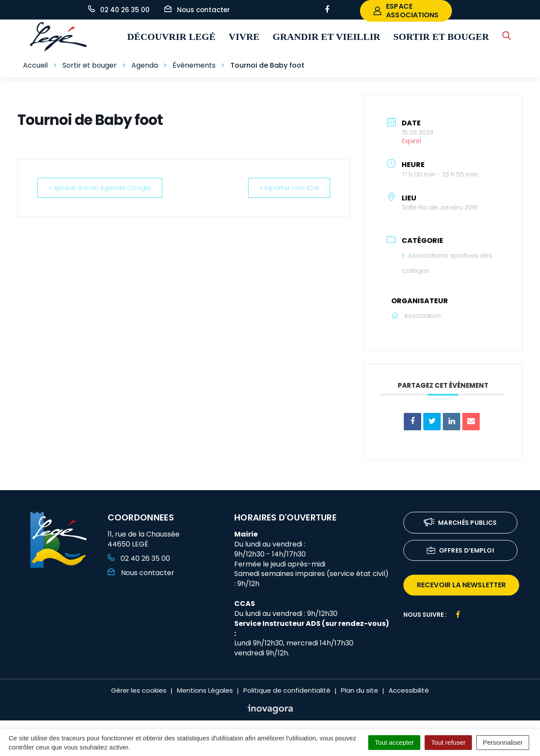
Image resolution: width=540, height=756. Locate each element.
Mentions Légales (205, 690)
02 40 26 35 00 (139, 558)
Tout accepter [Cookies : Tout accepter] (394, 742)
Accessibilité (409, 690)
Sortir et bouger (441, 37)
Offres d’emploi (461, 551)
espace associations (406, 11)
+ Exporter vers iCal (287, 188)
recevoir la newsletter (461, 585)
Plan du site (360, 690)
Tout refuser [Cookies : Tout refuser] (448, 742)
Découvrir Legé (171, 37)
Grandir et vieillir (327, 37)
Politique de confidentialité (287, 690)
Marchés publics (460, 523)
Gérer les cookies (139, 690)
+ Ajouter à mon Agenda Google (101, 188)
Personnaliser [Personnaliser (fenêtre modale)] (503, 742)
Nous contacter (141, 573)
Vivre (244, 37)
